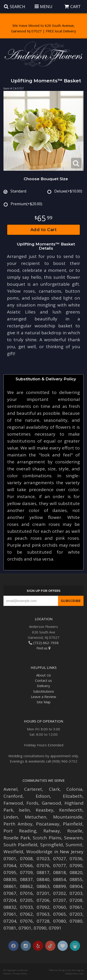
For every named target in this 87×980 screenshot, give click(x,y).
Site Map (44, 702)
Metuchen (35, 817)
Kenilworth (71, 810)
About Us (44, 675)
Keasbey (45, 810)
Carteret (33, 789)
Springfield (52, 845)
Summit (74, 845)
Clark (54, 789)
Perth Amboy (18, 824)
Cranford (13, 796)
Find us (43, 648)
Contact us (43, 680)
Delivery (43, 686)
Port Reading (20, 831)
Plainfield (73, 824)
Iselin (24, 810)
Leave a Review (43, 697)
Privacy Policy (20, 974)
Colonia (74, 789)
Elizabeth (73, 796)
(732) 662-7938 (44, 643)
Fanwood (13, 803)
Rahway (52, 831)
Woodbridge (39, 852)
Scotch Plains (47, 838)
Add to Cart (44, 230)
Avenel (10, 789)
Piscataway (48, 824)
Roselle (75, 831)
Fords (32, 803)
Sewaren (73, 838)
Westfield (13, 852)
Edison (43, 796)
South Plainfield (20, 845)
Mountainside (68, 817)
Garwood (51, 803)
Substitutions (44, 691)
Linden (11, 817)
